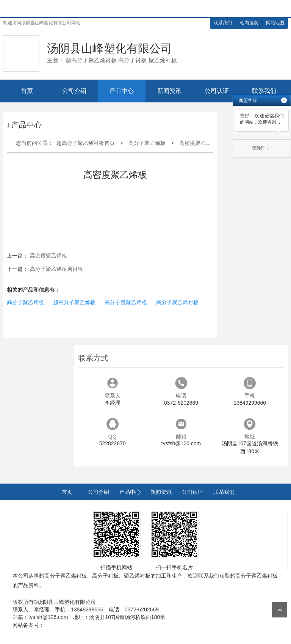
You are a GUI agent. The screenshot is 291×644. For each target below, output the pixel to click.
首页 (27, 91)
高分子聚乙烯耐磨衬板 (56, 269)
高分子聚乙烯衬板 (177, 302)
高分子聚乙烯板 (147, 143)
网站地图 (275, 23)
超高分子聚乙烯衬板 (63, 576)
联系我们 (223, 23)
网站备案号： (28, 625)
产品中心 (122, 91)
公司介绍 (74, 91)
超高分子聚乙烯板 (74, 302)
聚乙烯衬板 (137, 576)
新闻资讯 (169, 91)
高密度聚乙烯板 (198, 143)
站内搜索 (249, 23)
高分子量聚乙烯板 (126, 302)
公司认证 (217, 91)
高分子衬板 (105, 576)
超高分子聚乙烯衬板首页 (86, 143)
